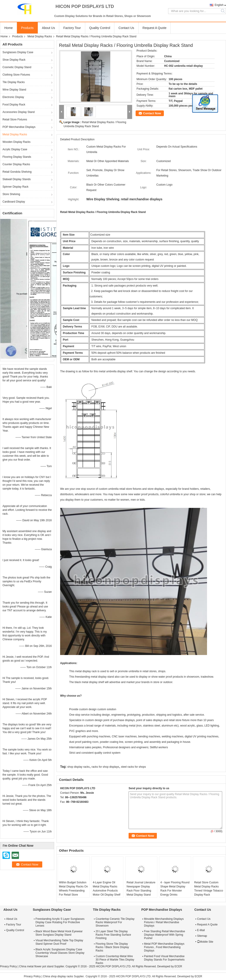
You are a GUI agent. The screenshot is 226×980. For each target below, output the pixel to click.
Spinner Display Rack (15, 187)
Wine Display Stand (14, 90)
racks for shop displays (105, 767)
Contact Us (126, 28)
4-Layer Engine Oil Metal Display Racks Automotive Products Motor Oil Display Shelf (106, 889)
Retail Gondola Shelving (17, 172)
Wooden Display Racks (16, 142)
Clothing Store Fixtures (16, 75)
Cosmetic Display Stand (17, 67)
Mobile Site (205, 942)
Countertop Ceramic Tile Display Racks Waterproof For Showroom (115, 922)
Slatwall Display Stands (17, 179)
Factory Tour (72, 28)
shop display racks (79, 767)
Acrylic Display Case (15, 149)
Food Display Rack (14, 105)
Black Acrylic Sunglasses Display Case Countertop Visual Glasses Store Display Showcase (60, 953)
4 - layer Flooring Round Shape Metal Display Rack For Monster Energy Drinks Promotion (175, 891)
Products (27, 28)
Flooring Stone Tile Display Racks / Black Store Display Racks (112, 947)
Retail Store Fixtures (15, 120)
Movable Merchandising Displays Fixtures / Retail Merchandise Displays (164, 922)
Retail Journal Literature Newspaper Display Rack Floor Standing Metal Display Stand (141, 889)
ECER (178, 966)
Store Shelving (11, 194)
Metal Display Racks (40, 36)
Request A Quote (155, 28)
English (219, 5)
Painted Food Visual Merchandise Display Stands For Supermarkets (164, 958)
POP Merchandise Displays (19, 127)
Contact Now (152, 113)
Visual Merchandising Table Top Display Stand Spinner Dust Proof (59, 942)
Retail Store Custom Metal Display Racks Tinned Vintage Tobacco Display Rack (209, 889)
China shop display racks (58, 976)
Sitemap (202, 936)
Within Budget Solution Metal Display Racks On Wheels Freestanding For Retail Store (73, 889)
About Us (49, 28)
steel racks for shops (133, 767)
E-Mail (201, 930)
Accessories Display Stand (19, 112)
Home (8, 28)
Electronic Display (13, 97)
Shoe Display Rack (14, 60)
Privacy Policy (8, 966)
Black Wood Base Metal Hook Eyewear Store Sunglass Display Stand (59, 933)
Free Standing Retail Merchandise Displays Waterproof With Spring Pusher (164, 935)
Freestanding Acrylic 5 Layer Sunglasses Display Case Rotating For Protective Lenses (60, 922)
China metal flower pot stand (36, 966)
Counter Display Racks (16, 164)
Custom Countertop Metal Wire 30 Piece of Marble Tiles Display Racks (115, 960)
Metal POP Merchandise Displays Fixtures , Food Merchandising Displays (164, 947)
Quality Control (100, 28)
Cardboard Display (14, 202)
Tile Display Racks (14, 82)
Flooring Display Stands (17, 157)
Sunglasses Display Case (18, 52)
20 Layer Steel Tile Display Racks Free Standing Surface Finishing (113, 935)
